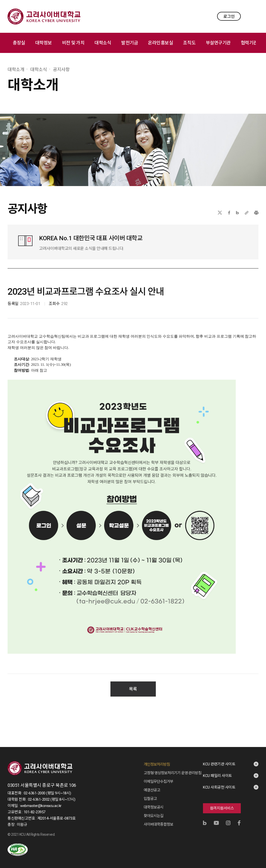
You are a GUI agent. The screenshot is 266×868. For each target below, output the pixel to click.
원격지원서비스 (222, 803)
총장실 (19, 43)
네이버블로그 (237, 213)
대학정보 (44, 43)
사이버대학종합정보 (158, 819)
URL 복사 (247, 213)
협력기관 (249, 43)
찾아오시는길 (154, 811)
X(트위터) (220, 213)
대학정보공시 (154, 802)
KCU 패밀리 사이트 (217, 771)
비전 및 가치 (73, 43)
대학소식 (103, 43)
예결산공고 (152, 785)
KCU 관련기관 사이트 (219, 759)
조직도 (189, 43)
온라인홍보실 (160, 43)
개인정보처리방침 (157, 759)
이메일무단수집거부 (158, 776)
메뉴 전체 (261, 43)
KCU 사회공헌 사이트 (219, 782)
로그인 (229, 17)
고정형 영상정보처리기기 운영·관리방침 (173, 768)
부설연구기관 (218, 43)
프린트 (256, 213)
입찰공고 (150, 794)
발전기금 (130, 43)
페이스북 (229, 213)
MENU (254, 16)
